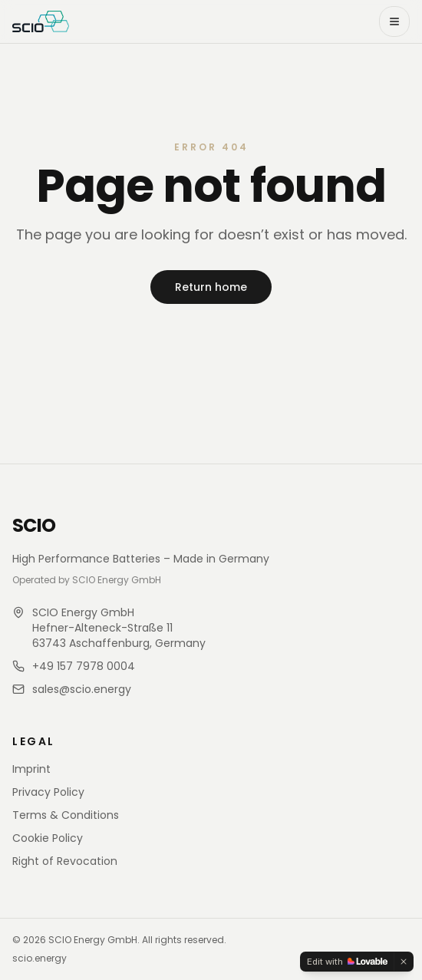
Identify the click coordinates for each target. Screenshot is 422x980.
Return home (211, 287)
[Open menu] (394, 21)
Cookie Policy (48, 838)
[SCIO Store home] (41, 21)
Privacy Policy (48, 792)
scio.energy (40, 959)
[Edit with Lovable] (347, 962)
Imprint (31, 769)
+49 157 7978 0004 (84, 666)
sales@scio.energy (82, 689)
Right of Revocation (65, 861)
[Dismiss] (404, 962)
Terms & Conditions (66, 815)
